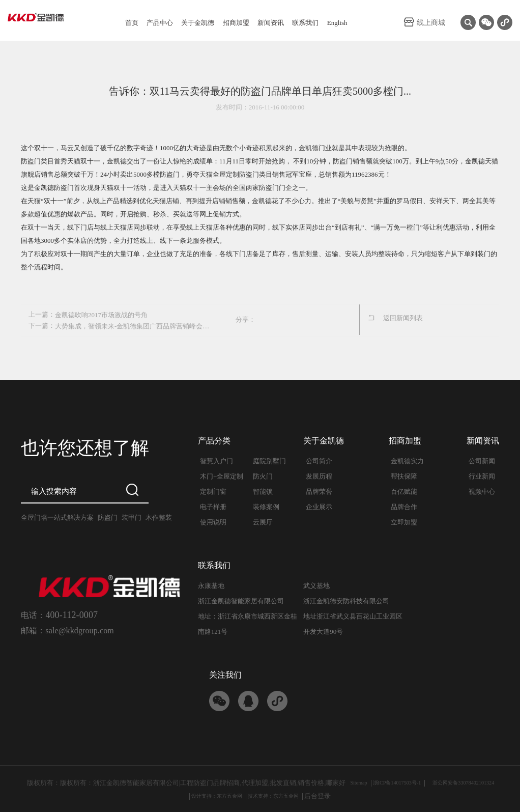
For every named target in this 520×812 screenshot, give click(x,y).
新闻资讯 (271, 23)
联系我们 (305, 23)
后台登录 (333, 795)
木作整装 (159, 516)
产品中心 (160, 23)
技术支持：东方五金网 (281, 795)
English (337, 23)
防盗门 (108, 516)
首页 (132, 23)
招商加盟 (236, 23)
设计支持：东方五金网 (209, 795)
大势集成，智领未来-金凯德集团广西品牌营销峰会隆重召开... (134, 325)
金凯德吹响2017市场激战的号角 (101, 314)
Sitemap (343, 782)
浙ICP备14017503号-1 (390, 782)
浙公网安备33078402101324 (473, 782)
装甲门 (132, 516)
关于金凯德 (198, 23)
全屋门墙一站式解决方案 (57, 516)
